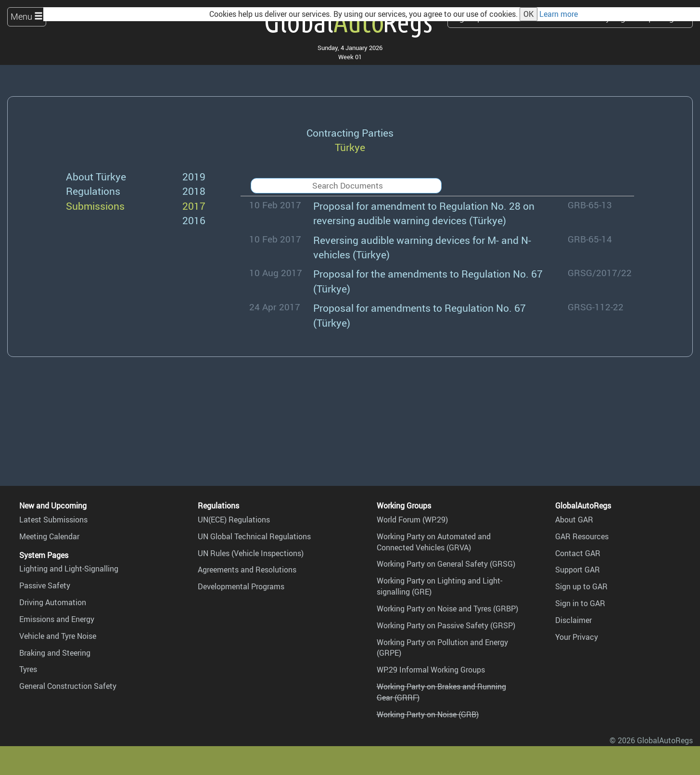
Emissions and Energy (57, 619)
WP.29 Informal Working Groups (431, 670)
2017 (194, 206)
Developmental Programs (241, 586)
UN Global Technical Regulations (254, 536)
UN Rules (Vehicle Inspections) (251, 553)
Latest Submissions (53, 520)
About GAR (574, 520)
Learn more (559, 14)
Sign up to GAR (581, 586)
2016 (194, 220)
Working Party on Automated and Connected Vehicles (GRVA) (434, 542)
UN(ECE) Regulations (234, 520)
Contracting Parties (350, 133)
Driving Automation (53, 602)
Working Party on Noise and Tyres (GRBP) (447, 609)
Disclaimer (573, 620)
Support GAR (578, 570)
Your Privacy (577, 637)
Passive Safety (45, 585)
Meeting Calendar (49, 536)
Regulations (93, 191)
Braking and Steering (55, 653)
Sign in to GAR (580, 603)
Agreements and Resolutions (247, 570)
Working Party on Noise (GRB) (428, 714)
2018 (194, 191)
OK (528, 14)
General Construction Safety (68, 686)
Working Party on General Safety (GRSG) (446, 564)
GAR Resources (582, 536)
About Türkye (96, 176)
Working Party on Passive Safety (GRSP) (446, 625)
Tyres (28, 669)
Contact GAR (578, 553)
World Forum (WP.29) (412, 520)
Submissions (95, 206)
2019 (194, 176)
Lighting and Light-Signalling (69, 569)
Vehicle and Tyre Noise (58, 636)
